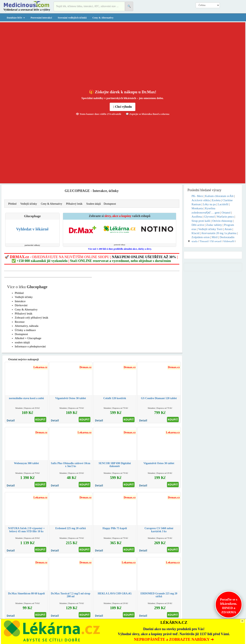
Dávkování (21, 305)
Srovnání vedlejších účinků (72, 18)
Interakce (20, 301)
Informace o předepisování (30, 346)
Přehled (12, 204)
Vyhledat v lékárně (32, 229)
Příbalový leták (74, 204)
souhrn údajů (22, 342)
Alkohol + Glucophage (28, 338)
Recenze (20, 322)
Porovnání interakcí (41, 18)
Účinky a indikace (25, 330)
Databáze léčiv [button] (16, 18)
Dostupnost (110, 204)
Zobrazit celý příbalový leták (32, 318)
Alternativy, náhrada (27, 326)
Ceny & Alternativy (103, 18)
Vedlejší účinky (29, 204)
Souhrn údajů (94, 204)
